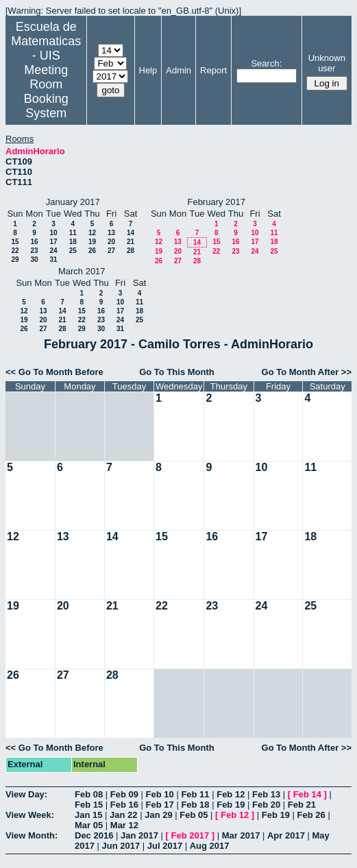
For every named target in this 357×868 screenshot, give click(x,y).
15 (15, 242)
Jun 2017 (121, 846)
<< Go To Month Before (54, 372)
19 (92, 242)
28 (131, 251)
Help (148, 70)
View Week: (30, 815)
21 (131, 242)
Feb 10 (160, 794)
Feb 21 (302, 805)
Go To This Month (177, 372)
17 (53, 242)
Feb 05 (194, 815)
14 (131, 233)
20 (111, 242)
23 (34, 251)
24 (53, 251)
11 (73, 233)
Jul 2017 (165, 846)
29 (15, 260)
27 (111, 251)
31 (53, 260)
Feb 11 (195, 794)
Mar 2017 (241, 835)
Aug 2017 (210, 846)
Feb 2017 (190, 835)
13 (111, 233)
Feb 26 (311, 815)
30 (34, 260)
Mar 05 (89, 825)
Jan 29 (158, 815)
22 (15, 251)
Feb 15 (89, 805)
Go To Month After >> (307, 372)
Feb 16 (124, 805)
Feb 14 (307, 794)
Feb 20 (266, 805)
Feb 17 (160, 805)
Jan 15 (88, 815)
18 (73, 242)
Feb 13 (266, 794)
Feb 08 (89, 794)
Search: (266, 63)
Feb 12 (231, 794)
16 (34, 242)
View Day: (26, 794)
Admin (178, 70)
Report (213, 70)
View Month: (32, 835)
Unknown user (327, 63)
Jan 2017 (139, 835)
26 (92, 251)
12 (92, 233)
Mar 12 (124, 825)
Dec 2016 (94, 835)
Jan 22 (123, 815)
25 (73, 251)
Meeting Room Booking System (46, 92)
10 (53, 233)
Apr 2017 (286, 835)
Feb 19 (231, 805)
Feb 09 (124, 794)
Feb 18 (195, 805)
